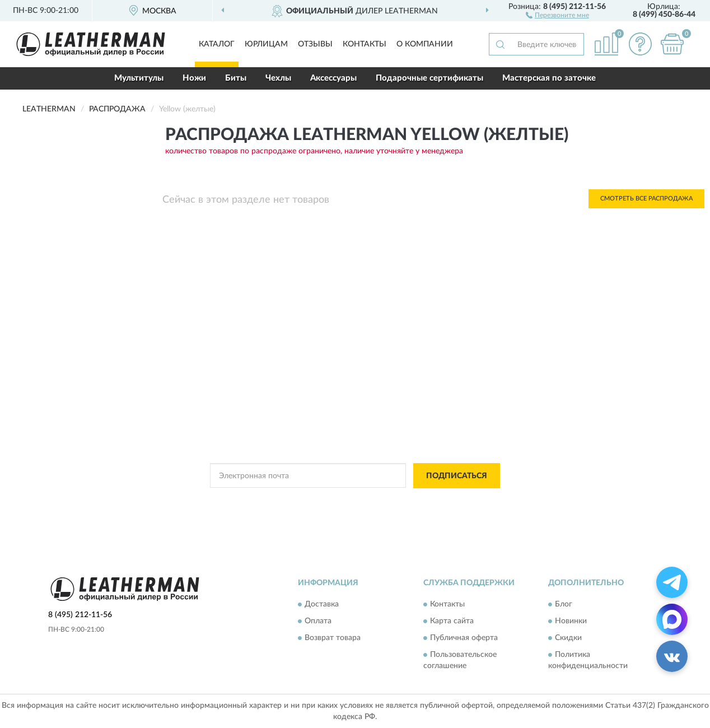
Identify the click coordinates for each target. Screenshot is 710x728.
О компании (425, 44)
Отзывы (315, 44)
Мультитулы (139, 78)
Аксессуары (333, 78)
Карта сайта (452, 622)
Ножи (194, 78)
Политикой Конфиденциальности (345, 501)
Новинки (571, 622)
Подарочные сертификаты (429, 78)
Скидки (568, 638)
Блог (564, 605)
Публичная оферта (464, 638)
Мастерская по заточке (549, 78)
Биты (236, 78)
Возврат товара (333, 638)
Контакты (365, 44)
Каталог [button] (217, 44)
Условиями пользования (443, 501)
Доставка (322, 605)
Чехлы (278, 78)
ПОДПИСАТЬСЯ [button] (457, 476)
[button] (557, 15)
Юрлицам (266, 44)
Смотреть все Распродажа (646, 199)
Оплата (318, 622)
